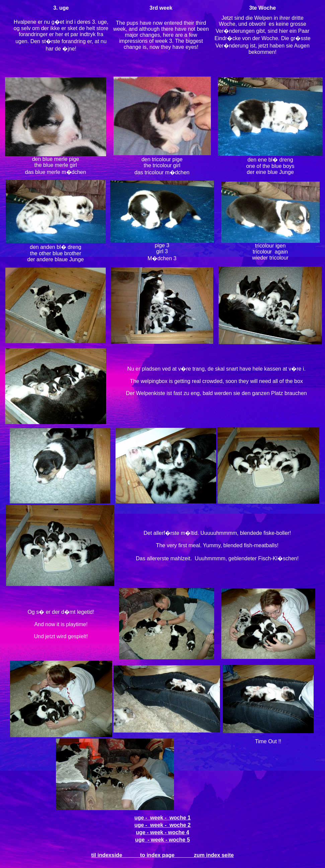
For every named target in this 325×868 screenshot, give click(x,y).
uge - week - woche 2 (162, 825)
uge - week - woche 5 (163, 840)
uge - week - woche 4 (162, 832)
